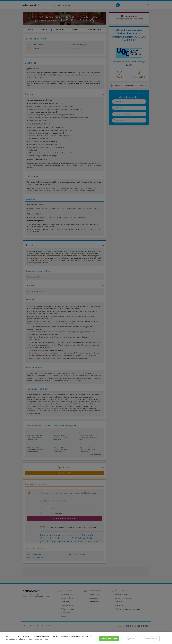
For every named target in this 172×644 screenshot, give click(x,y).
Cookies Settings (151, 639)
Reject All (130, 639)
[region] (86, 638)
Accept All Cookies (109, 639)
